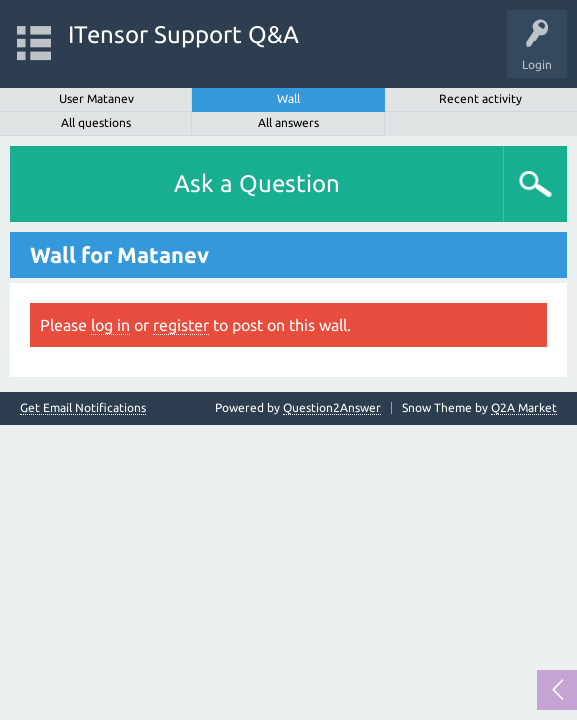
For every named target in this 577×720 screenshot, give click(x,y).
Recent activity (480, 98)
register (181, 325)
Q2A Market (524, 407)
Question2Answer (332, 407)
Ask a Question (257, 183)
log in (110, 325)
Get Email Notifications (83, 408)
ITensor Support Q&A (183, 34)
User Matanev (96, 98)
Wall (288, 98)
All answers (288, 122)
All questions (96, 122)
